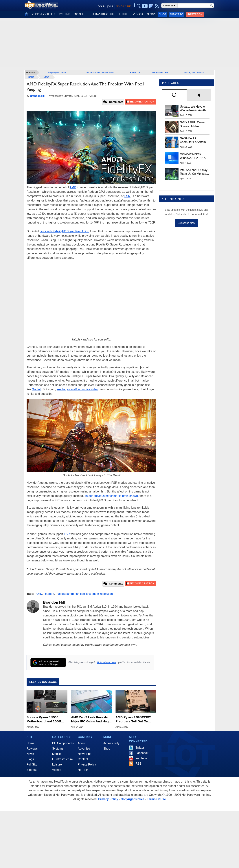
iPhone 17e (135, 72)
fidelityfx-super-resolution (96, 594)
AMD (73, 187)
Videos (57, 770)
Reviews (32, 749)
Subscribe (176, 14)
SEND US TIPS (124, 6)
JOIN (110, 6)
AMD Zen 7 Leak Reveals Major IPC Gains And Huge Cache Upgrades (91, 720)
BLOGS (151, 14)
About (82, 743)
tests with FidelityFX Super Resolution (64, 231)
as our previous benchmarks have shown (111, 496)
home (31, 77)
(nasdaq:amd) (65, 594)
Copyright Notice (133, 799)
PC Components (63, 743)
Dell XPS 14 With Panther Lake (100, 72)
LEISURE (124, 14)
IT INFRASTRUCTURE (101, 14)
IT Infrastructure (63, 759)
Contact (83, 759)
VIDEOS (138, 14)
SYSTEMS (64, 14)
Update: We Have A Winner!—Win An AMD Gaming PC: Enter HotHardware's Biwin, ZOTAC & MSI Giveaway (194, 109)
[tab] (174, 95)
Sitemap (32, 770)
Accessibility (111, 743)
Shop (163, 14)
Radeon (49, 594)
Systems (58, 749)
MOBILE (79, 14)
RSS (138, 764)
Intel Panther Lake (160, 72)
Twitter (140, 748)
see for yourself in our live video (77, 389)
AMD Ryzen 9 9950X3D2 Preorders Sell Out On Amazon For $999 (133, 720)
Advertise (84, 749)
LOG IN (101, 6)
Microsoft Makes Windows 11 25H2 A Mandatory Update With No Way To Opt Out (193, 156)
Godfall (36, 389)
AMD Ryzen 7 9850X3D (195, 72)
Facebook (142, 753)
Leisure (57, 764)
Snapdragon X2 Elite (57, 72)
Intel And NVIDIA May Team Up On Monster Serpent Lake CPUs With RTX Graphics (194, 172)
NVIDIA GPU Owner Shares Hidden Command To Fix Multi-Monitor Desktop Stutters (195, 124)
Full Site (32, 764)
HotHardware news (107, 662)
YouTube (141, 758)
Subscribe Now (186, 223)
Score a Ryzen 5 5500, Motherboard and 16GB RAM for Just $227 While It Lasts (46, 720)
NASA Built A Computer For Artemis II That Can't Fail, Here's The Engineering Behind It (194, 140)
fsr (77, 594)
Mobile (57, 754)
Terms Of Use (156, 799)
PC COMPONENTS (43, 14)
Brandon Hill (54, 602)
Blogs (30, 759)
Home (31, 743)
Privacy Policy (87, 764)
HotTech (83, 770)
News (47, 77)
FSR (127, 196)
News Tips (84, 754)
